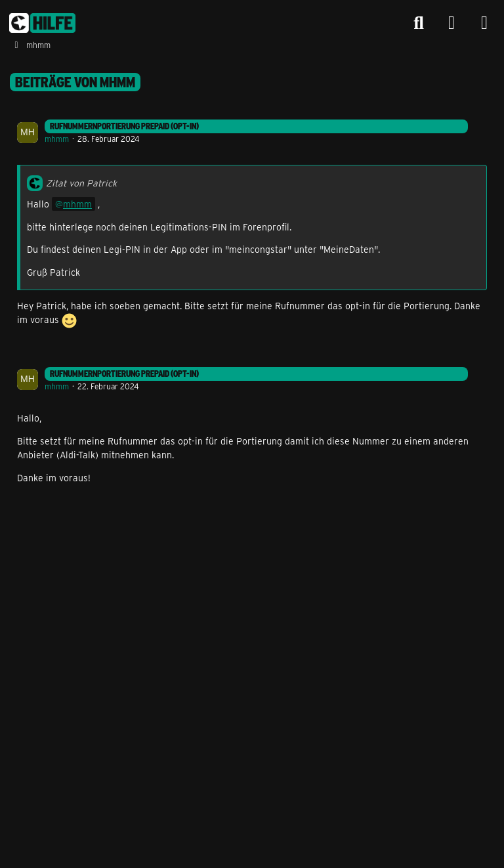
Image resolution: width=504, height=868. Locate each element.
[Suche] (419, 23)
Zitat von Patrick (81, 183)
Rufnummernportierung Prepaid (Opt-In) (124, 126)
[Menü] (484, 23)
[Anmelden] (451, 23)
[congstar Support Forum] (42, 23)
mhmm (57, 139)
